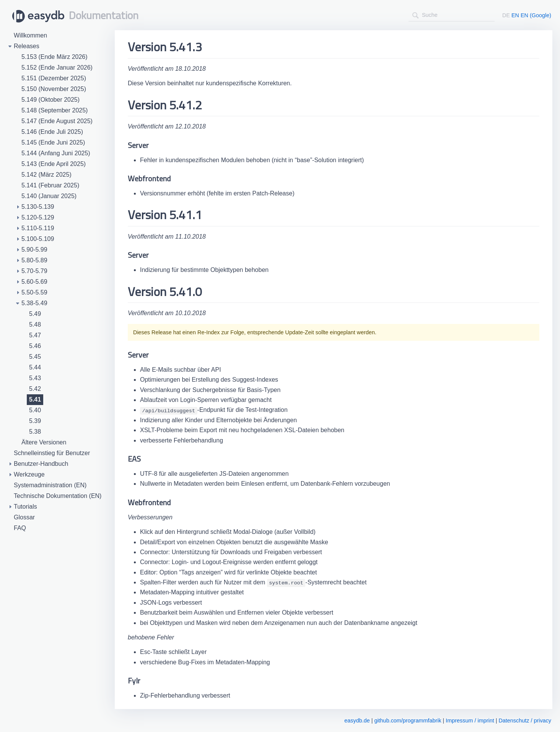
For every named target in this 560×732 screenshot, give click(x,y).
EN (515, 15)
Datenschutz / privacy (525, 721)
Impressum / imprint (470, 721)
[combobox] (452, 15)
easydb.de (357, 721)
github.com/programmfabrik (408, 721)
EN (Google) (536, 15)
